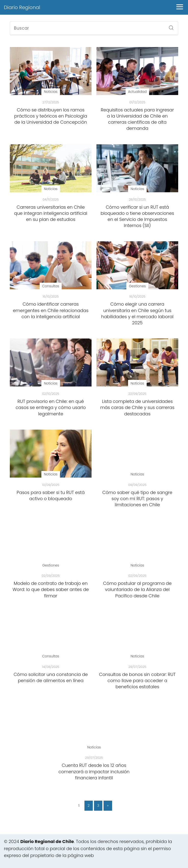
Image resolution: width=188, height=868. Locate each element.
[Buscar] (169, 26)
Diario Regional (22, 7)
